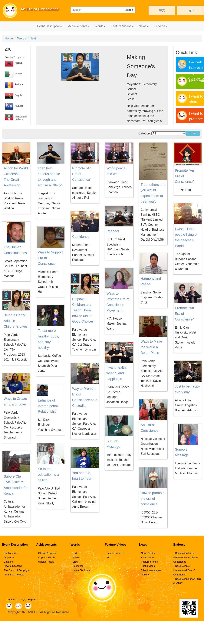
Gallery (145, 575)
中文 (162, 10)
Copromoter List (47, 557)
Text (33, 38)
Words (22, 38)
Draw (75, 562)
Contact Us (13, 600)
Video (76, 557)
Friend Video (148, 566)
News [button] (143, 26)
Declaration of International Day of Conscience (184, 570)
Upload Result (46, 562)
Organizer (9, 557)
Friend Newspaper (151, 570)
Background (10, 553)
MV (109, 557)
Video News (148, 557)
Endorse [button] (160, 26)
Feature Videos (115, 553)
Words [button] (100, 26)
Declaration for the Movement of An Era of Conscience (186, 557)
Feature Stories (149, 562)
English (190, 10)
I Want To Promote (14, 575)
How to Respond (13, 566)
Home (9, 38)
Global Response (48, 553)
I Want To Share (81, 570)
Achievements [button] (79, 26)
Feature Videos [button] (122, 26)
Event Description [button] (50, 26)
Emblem (8, 562)
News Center (148, 553)
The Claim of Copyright (16, 570)
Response (78, 566)
